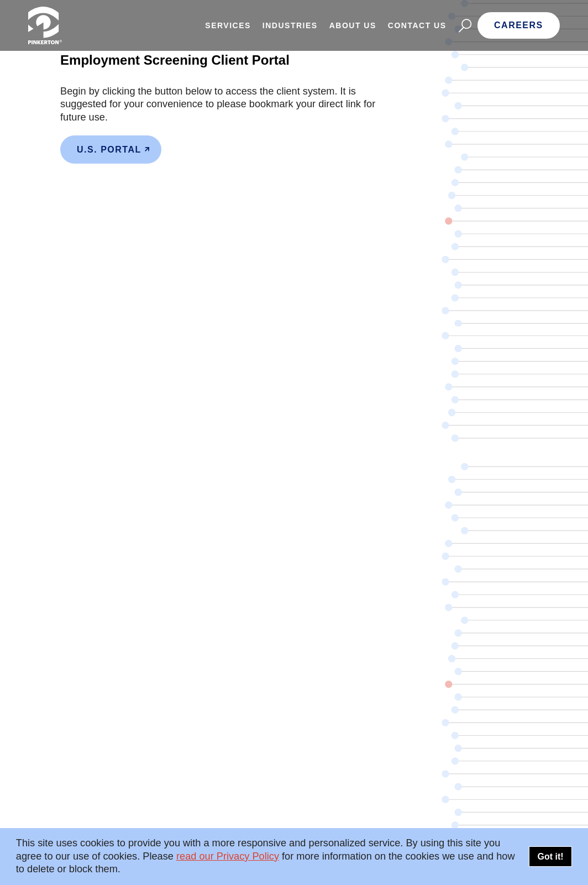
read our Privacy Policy (228, 856)
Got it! (550, 857)
